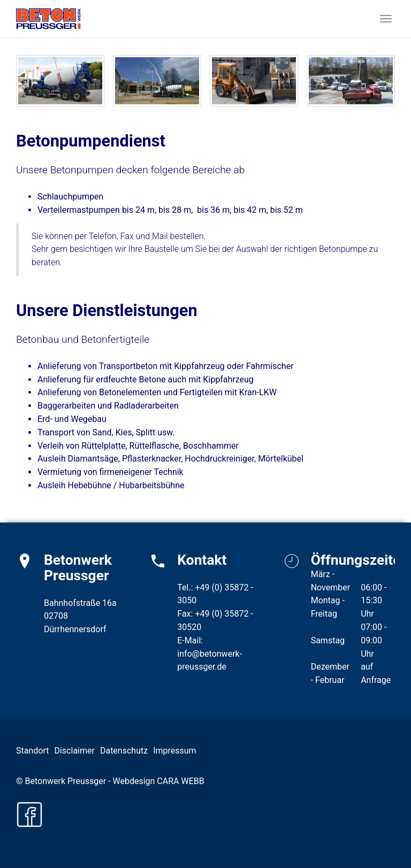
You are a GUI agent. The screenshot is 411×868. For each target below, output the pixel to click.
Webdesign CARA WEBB (158, 781)
